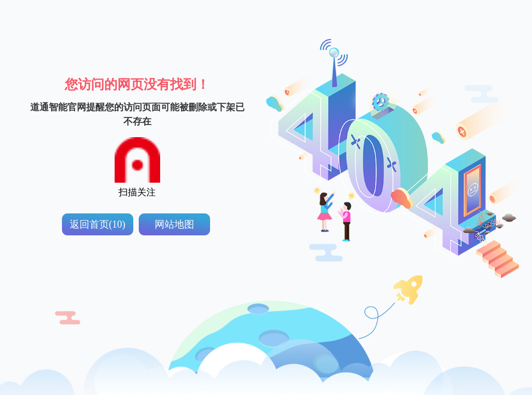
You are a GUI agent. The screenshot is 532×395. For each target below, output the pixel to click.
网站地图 (174, 224)
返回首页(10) (98, 224)
